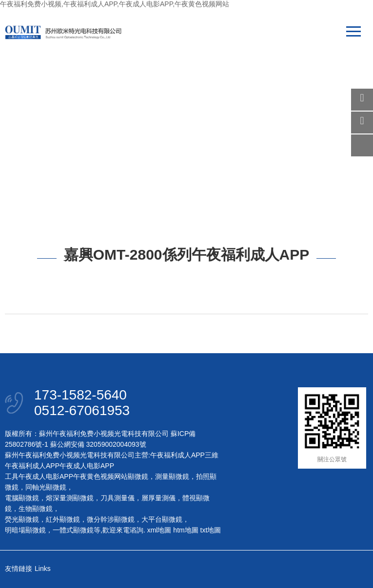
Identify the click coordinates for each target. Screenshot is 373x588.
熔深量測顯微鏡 (70, 498)
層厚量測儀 (158, 498)
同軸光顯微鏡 (46, 487)
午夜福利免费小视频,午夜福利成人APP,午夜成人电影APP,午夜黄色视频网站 (115, 4)
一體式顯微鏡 (73, 530)
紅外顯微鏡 (63, 519)
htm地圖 (186, 530)
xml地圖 (159, 530)
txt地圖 (211, 530)
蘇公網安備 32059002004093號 (97, 444)
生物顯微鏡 (36, 509)
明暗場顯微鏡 (25, 530)
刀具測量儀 (118, 498)
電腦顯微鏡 (22, 498)
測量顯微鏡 (172, 476)
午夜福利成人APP (177, 455)
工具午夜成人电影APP (39, 476)
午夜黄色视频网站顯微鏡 (111, 476)
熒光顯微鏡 (22, 519)
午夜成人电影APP (87, 466)
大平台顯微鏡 (162, 519)
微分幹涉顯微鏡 (111, 519)
